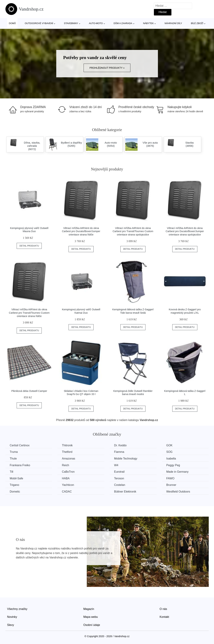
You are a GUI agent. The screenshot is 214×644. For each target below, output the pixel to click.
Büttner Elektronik (125, 492)
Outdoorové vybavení (39, 23)
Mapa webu (91, 617)
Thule (13, 459)
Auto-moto (96, 23)
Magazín (89, 609)
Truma (14, 452)
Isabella (171, 459)
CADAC (67, 492)
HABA (66, 478)
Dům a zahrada (123, 23)
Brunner (171, 485)
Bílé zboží (197, 23)
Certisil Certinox (20, 445)
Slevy (11, 625)
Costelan (120, 485)
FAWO (170, 478)
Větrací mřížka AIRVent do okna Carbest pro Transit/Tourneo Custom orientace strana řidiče (29, 313)
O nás (163, 609)
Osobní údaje (92, 625)
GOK (169, 445)
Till (12, 472)
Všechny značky (17, 609)
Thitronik (67, 445)
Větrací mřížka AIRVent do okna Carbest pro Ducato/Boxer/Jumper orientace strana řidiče (81, 231)
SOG (169, 452)
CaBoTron (68, 472)
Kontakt (164, 617)
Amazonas (69, 459)
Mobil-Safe (16, 478)
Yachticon (68, 485)
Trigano (15, 485)
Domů (12, 23)
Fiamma (119, 452)
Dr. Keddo (120, 445)
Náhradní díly (173, 23)
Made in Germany (177, 472)
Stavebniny (71, 23)
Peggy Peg (173, 465)
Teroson (119, 478)
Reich (65, 465)
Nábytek (148, 23)
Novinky (12, 617)
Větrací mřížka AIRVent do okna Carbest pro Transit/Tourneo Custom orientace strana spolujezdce (133, 231)
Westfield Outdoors (178, 492)
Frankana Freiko (20, 465)
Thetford (67, 452)
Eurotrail (119, 472)
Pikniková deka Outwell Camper (29, 391)
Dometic (15, 492)
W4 (116, 465)
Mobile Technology (126, 459)
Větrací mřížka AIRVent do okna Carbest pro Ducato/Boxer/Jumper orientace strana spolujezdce (185, 231)
